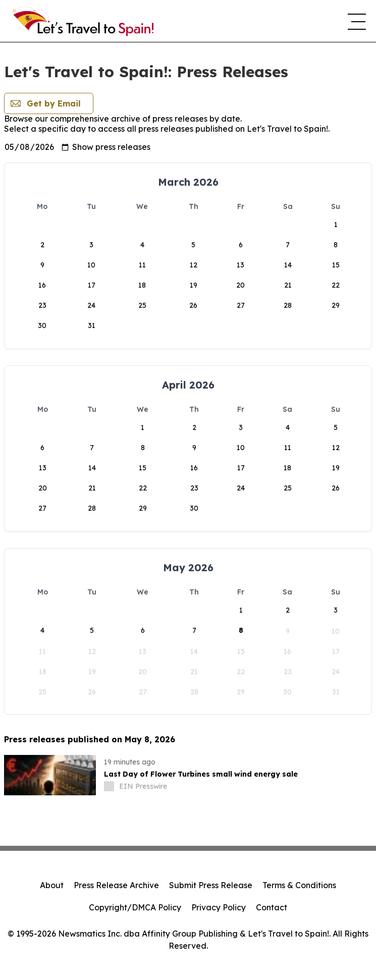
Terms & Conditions (299, 885)
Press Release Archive (116, 885)
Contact (272, 907)
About (52, 885)
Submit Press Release (211, 885)
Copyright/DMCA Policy (135, 907)
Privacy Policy (219, 907)
